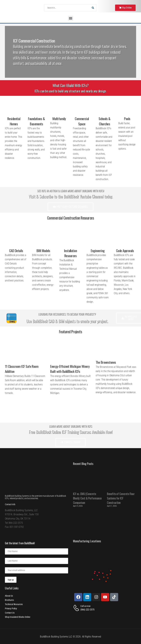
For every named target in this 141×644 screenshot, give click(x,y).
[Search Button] (93, 8)
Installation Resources (71, 253)
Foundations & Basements (36, 121)
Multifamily (59, 119)
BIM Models (43, 251)
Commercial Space (82, 121)
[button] (70, 18)
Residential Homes (14, 121)
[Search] (67, 8)
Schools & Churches (104, 121)
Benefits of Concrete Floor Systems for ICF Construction (121, 498)
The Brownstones (106, 362)
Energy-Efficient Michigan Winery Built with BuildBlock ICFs (70, 369)
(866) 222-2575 (87, 610)
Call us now (85, 606)
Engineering (98, 251)
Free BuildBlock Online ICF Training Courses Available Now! (70, 432)
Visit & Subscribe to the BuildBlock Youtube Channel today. (70, 196)
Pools (127, 119)
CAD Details (16, 251)
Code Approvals (125, 251)
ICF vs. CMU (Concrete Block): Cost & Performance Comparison (87, 498)
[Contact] (77, 608)
